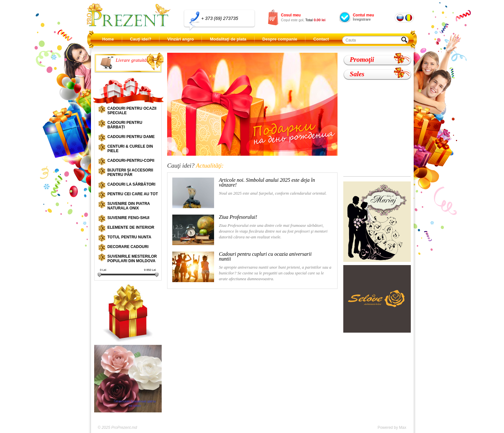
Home (108, 39)
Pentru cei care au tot (133, 194)
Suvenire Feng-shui (128, 218)
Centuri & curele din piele (130, 149)
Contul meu (364, 15)
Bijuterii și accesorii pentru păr (130, 172)
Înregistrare (362, 19)
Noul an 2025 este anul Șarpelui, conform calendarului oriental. (249, 193)
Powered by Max (392, 428)
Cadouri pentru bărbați (125, 125)
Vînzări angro (181, 39)
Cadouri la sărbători (131, 184)
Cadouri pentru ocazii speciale (132, 111)
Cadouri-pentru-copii (131, 161)
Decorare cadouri (128, 247)
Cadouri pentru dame (131, 137)
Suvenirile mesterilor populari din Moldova (132, 259)
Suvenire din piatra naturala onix (129, 206)
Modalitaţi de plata (228, 39)
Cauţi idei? (140, 39)
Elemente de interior (131, 227)
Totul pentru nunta (129, 237)
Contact (321, 39)
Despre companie (280, 39)
